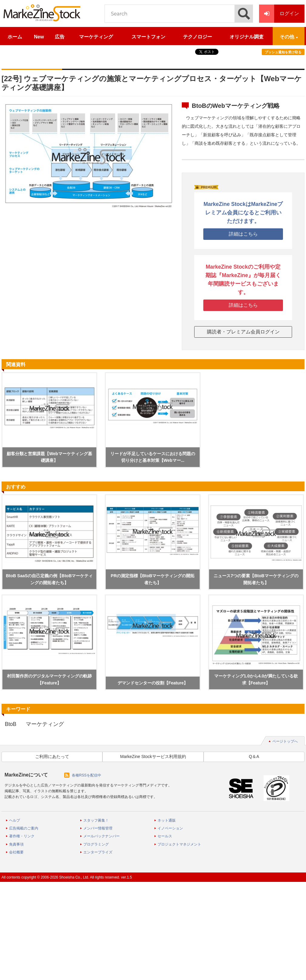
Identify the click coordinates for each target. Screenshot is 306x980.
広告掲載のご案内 (24, 828)
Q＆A (254, 757)
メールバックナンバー (101, 836)
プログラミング (96, 844)
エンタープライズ (98, 852)
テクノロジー (198, 37)
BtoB (11, 724)
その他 (287, 37)
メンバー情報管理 (98, 828)
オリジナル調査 (247, 37)
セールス (165, 836)
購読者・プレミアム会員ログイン (243, 332)
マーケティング (96, 37)
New (39, 37)
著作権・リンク (22, 836)
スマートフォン (148, 37)
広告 (60, 37)
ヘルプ (15, 820)
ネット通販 (167, 820)
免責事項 (16, 844)
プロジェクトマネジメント (179, 844)
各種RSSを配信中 (86, 775)
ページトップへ (285, 741)
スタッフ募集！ (96, 820)
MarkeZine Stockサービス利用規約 (153, 757)
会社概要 (16, 852)
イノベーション (170, 828)
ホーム (15, 37)
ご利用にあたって (52, 757)
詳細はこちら (243, 234)
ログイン (279, 14)
